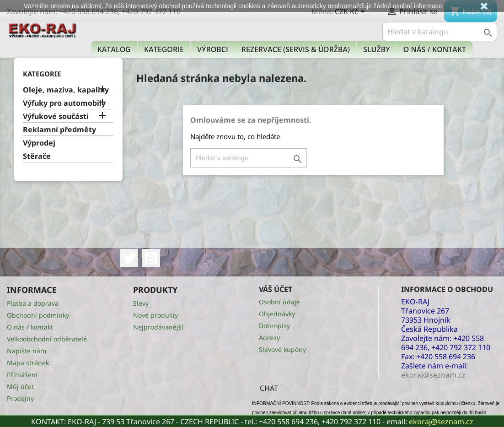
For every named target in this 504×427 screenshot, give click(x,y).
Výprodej (39, 143)
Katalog (114, 49)
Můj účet (20, 386)
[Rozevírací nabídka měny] (351, 12)
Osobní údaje (279, 302)
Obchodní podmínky (38, 315)
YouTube (151, 258)
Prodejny (20, 398)
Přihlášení (22, 375)
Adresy (269, 338)
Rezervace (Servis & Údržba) (296, 49)
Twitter (129, 258)
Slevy (141, 303)
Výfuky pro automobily (64, 103)
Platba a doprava (33, 303)
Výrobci (213, 49)
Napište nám (27, 351)
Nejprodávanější (158, 327)
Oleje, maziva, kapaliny (66, 90)
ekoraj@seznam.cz (441, 422)
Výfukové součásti (56, 116)
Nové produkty (155, 315)
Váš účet (276, 289)
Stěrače (37, 156)
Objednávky (277, 314)
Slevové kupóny (282, 349)
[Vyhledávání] (440, 32)
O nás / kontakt (435, 49)
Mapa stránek (28, 363)
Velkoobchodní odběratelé (47, 339)
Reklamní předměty (59, 130)
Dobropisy (274, 326)
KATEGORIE (164, 49)
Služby (377, 49)
